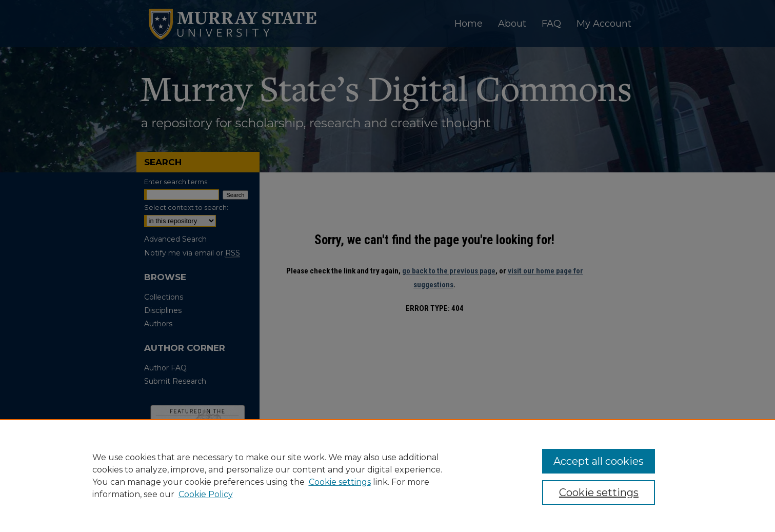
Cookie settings (340, 482)
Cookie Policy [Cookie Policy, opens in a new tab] (206, 494)
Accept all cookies (599, 461)
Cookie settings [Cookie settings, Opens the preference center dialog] (599, 492)
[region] (387, 476)
